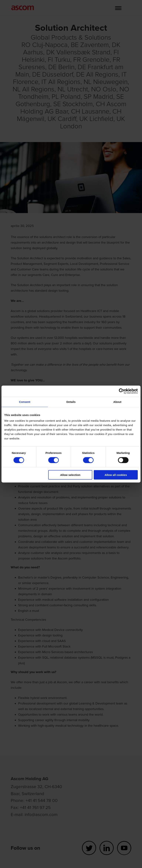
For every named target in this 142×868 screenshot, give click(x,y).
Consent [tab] (25, 402)
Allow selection (70, 475)
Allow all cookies (116, 475)
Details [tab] (71, 402)
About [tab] (117, 402)
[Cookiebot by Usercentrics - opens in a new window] (122, 391)
